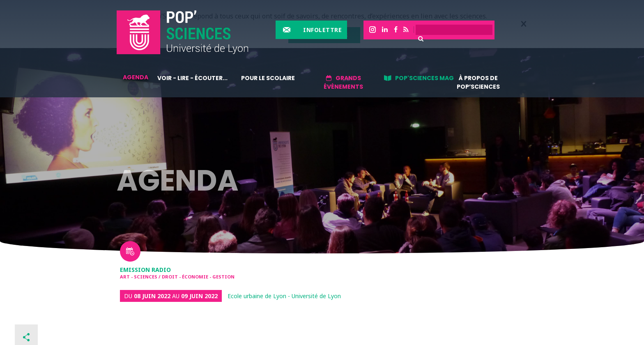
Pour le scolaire (268, 78)
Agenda (136, 77)
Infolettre (322, 30)
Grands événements (343, 82)
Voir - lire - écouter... (192, 78)
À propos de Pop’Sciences (478, 82)
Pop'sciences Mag (424, 78)
